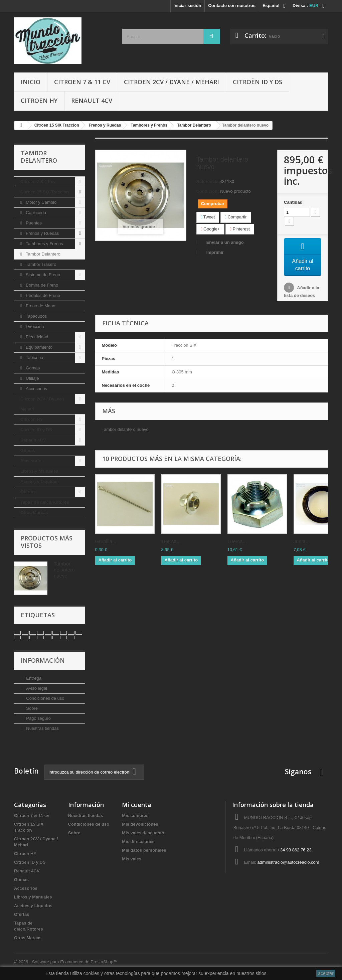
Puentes (33, 223)
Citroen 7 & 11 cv (82, 82)
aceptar (326, 973)
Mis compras (135, 815)
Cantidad (293, 202)
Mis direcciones (138, 842)
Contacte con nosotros (232, 6)
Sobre (31, 708)
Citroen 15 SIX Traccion (45, 192)
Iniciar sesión (187, 6)
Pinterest (240, 229)
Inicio (31, 82)
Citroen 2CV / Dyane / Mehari (172, 82)
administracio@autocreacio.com (288, 862)
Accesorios (36, 389)
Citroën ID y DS (258, 82)
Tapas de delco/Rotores (45, 502)
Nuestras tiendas (42, 728)
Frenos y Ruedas (42, 233)
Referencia (207, 182)
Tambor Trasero (41, 264)
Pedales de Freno (42, 295)
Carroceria (35, 213)
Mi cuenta (137, 805)
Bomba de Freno (41, 285)
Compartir (236, 217)
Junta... (302, 544)
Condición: (208, 191)
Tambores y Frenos (44, 244)
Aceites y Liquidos (40, 481)
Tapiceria (34, 358)
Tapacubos (36, 316)
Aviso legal (36, 688)
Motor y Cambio (41, 202)
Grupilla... (106, 544)
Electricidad (37, 337)
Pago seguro (38, 718)
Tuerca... (171, 544)
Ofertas (28, 492)
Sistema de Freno (42, 275)
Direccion (34, 326)
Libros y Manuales (39, 471)
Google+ (210, 229)
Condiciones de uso (45, 698)
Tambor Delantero (43, 254)
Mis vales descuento (143, 833)
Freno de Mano (40, 306)
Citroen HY (39, 101)
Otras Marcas (34, 513)
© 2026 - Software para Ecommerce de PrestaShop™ (66, 962)
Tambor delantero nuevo (64, 570)
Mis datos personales (144, 850)
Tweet (208, 217)
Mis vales (132, 859)
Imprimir (215, 252)
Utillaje (32, 378)
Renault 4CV (92, 101)
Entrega (33, 678)
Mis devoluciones (140, 824)
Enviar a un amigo (225, 242)
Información (43, 660)
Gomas (32, 368)
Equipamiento (39, 347)
